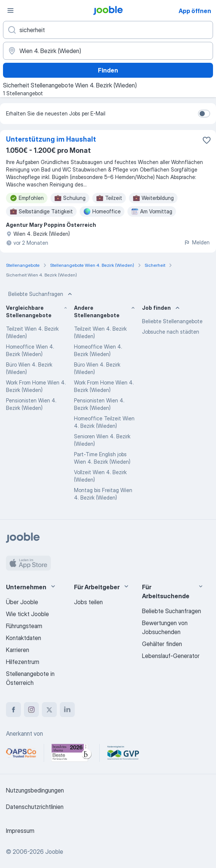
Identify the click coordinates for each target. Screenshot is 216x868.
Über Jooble (22, 602)
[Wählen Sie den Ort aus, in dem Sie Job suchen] (108, 51)
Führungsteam (24, 626)
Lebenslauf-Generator (171, 656)
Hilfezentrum (23, 662)
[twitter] (49, 710)
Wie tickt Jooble (27, 614)
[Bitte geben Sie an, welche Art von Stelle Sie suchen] (108, 30)
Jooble (54, 852)
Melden (197, 242)
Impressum (20, 831)
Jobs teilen (88, 602)
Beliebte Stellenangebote (172, 321)
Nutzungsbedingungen (35, 790)
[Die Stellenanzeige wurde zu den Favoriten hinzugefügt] (207, 140)
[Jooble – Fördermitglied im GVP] (123, 753)
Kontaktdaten (24, 638)
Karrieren (18, 650)
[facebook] (13, 710)
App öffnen (195, 11)
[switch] (204, 114)
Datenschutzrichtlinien (35, 807)
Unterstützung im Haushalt (51, 139)
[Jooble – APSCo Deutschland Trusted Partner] (21, 753)
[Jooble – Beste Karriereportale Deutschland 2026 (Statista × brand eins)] (72, 753)
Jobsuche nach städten (171, 332)
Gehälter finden (162, 644)
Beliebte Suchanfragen (41, 294)
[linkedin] (67, 710)
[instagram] (31, 710)
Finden (108, 70)
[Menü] (10, 10)
